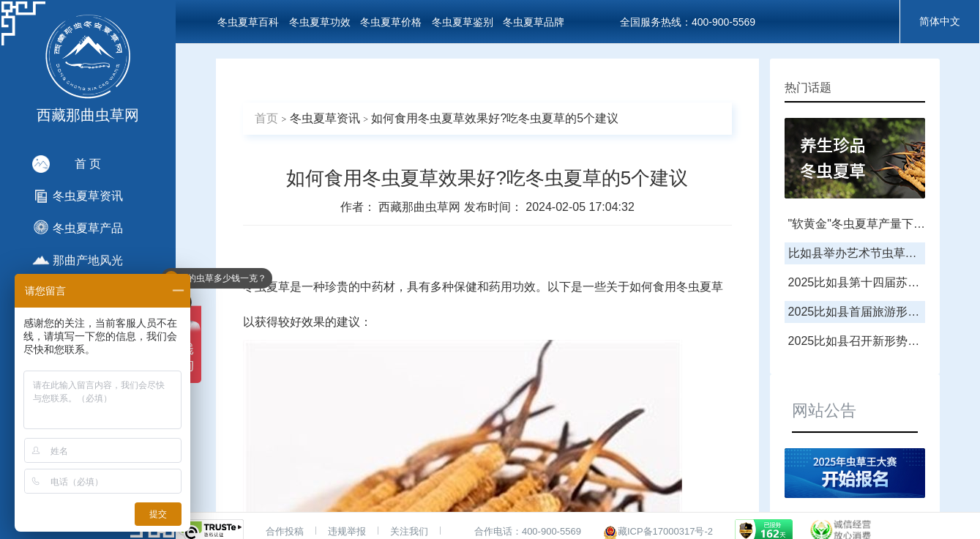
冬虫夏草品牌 (534, 22)
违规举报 (347, 531)
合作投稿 (285, 531)
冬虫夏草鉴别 (463, 22)
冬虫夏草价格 (391, 22)
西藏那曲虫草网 (421, 207)
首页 (266, 118)
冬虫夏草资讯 (325, 118)
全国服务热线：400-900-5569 (688, 22)
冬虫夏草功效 (320, 22)
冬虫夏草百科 (248, 22)
